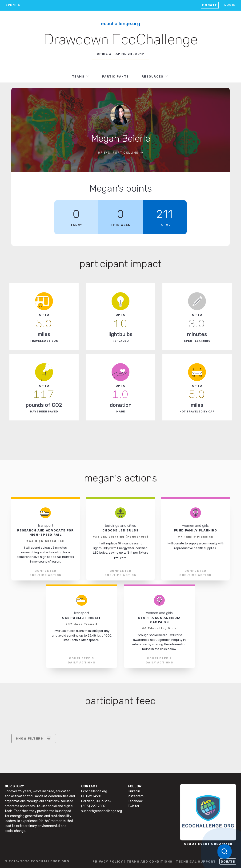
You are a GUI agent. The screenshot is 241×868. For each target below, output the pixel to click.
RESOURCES (153, 76)
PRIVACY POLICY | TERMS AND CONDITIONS (133, 862)
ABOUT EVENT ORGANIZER (208, 844)
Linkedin (134, 791)
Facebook (135, 801)
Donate (210, 5)
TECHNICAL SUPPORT (196, 862)
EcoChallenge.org (120, 24)
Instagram (136, 796)
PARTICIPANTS (116, 76)
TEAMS (78, 76)
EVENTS (13, 5)
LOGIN (230, 5)
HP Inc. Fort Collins (118, 153)
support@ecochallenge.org (102, 811)
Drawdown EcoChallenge (121, 40)
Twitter (134, 806)
